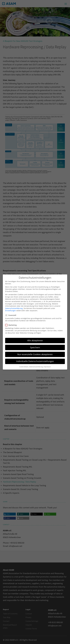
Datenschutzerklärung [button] (36, 364)
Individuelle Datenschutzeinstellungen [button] (35, 358)
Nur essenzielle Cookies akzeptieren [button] (35, 352)
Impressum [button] (47, 364)
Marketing (12, 322)
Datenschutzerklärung (14, 306)
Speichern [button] (35, 345)
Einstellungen (11, 308)
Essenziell (12, 312)
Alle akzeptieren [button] (35, 338)
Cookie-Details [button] (24, 364)
